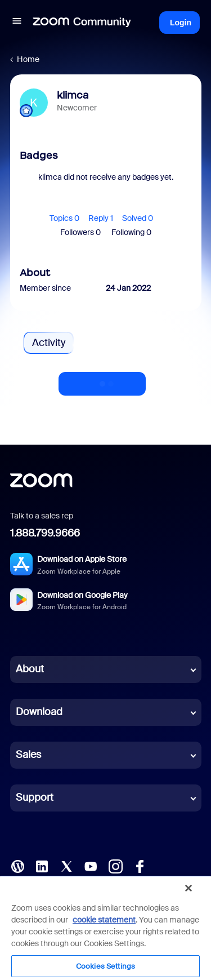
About (30, 669)
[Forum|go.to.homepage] (82, 23)
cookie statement (104, 920)
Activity (49, 343)
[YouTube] (91, 865)
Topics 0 (64, 218)
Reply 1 (101, 218)
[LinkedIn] (42, 865)
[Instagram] (115, 865)
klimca (73, 95)
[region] (105, 928)
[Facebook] (140, 865)
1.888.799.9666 (45, 533)
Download (39, 712)
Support (35, 797)
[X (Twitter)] (66, 865)
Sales (28, 755)
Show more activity (102, 380)
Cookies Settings (105, 966)
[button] (17, 23)
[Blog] (17, 865)
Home (28, 59)
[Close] (188, 888)
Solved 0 (138, 218)
